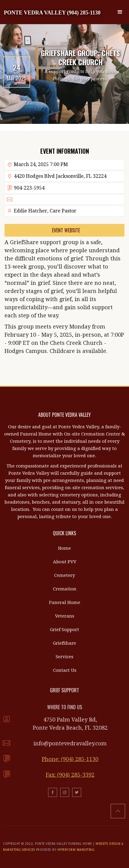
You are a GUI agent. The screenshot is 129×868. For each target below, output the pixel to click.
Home (64, 548)
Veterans (65, 616)
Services (64, 657)
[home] (52, 12)
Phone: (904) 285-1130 (70, 759)
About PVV (65, 562)
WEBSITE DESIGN (108, 844)
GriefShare (64, 643)
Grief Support (64, 630)
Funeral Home (65, 602)
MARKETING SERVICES (19, 850)
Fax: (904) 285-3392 (70, 775)
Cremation (65, 589)
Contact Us (65, 670)
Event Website (66, 230)
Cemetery (64, 575)
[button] (120, 12)
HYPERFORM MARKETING (76, 850)
